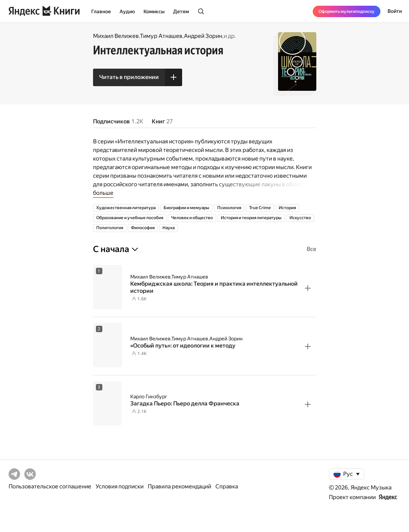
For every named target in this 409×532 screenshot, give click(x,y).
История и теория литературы (251, 218)
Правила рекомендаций (179, 486)
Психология (229, 208)
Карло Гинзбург (149, 396)
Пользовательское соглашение (50, 486)
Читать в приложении (129, 77)
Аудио (127, 11)
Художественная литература (126, 208)
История (287, 208)
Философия (143, 228)
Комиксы (154, 11)
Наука (169, 228)
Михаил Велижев (116, 36)
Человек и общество (192, 218)
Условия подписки (120, 486)
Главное (101, 11)
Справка (227, 486)
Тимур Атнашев (161, 36)
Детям (181, 11)
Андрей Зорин (203, 36)
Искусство (300, 218)
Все (311, 249)
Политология (110, 228)
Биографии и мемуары (186, 208)
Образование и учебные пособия (130, 218)
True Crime (260, 208)
